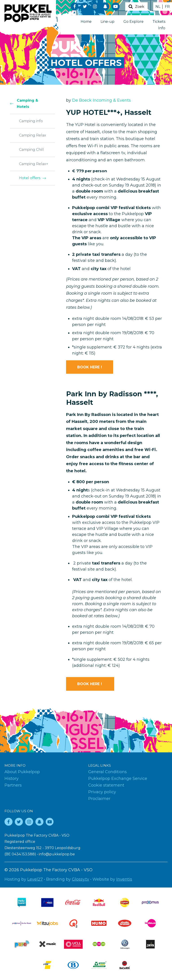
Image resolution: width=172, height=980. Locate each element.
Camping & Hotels (27, 104)
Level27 (35, 879)
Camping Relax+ (34, 164)
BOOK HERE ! (90, 367)
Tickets (159, 22)
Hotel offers (30, 178)
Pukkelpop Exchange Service (118, 779)
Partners (13, 785)
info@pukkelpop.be (57, 854)
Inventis (124, 879)
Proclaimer (99, 799)
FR (167, 7)
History (12, 779)
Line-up (107, 22)
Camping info (31, 121)
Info (162, 28)
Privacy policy (102, 792)
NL (158, 7)
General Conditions (107, 772)
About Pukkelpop (22, 772)
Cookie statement (106, 785)
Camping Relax (33, 135)
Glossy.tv (81, 879)
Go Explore (133, 22)
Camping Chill (31, 150)
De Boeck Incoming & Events (101, 100)
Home (86, 22)
